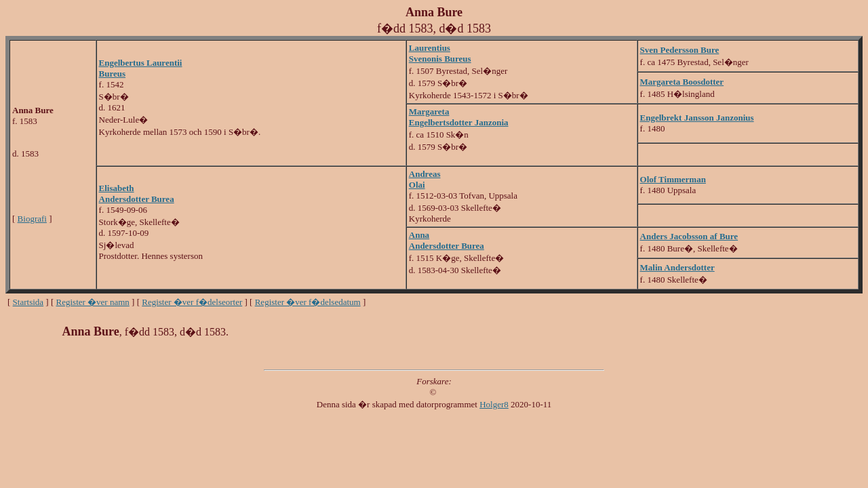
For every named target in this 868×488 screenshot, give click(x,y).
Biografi (32, 219)
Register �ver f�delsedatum (308, 302)
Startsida (28, 302)
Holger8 (494, 404)
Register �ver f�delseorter (192, 302)
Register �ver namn (93, 302)
